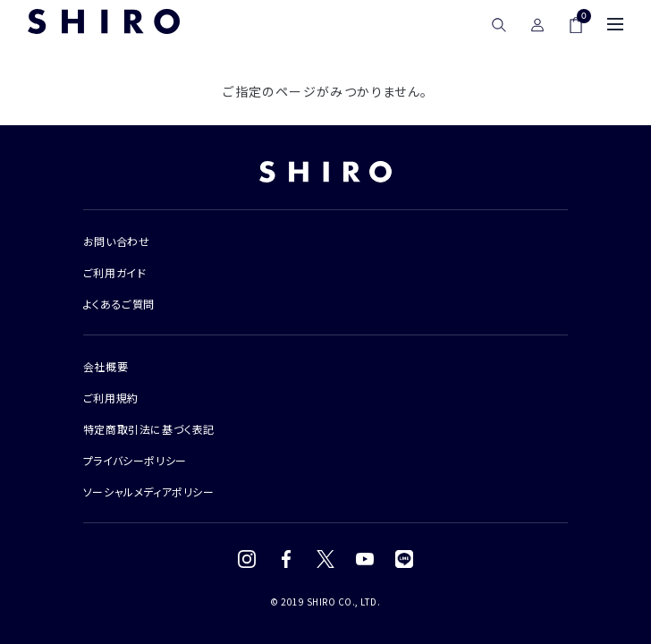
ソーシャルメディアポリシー (149, 491)
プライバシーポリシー (135, 460)
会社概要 (106, 366)
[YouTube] (365, 559)
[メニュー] (615, 24)
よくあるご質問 (119, 304)
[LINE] (404, 559)
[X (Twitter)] (325, 559)
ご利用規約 (111, 398)
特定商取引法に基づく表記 (149, 429)
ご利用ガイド (115, 272)
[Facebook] (286, 559)
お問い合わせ (117, 241)
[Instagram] (247, 559)
